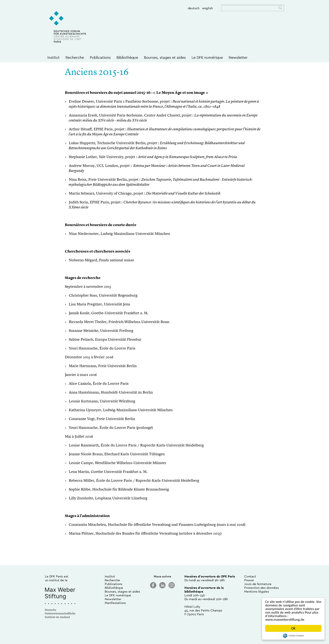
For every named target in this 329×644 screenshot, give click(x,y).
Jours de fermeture (258, 584)
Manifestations (115, 603)
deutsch (194, 8)
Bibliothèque (127, 57)
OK (293, 628)
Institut (54, 57)
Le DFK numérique (207, 57)
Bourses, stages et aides (165, 57)
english (208, 8)
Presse (249, 580)
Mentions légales (257, 591)
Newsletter (238, 57)
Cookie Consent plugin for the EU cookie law (293, 636)
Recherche (75, 57)
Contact (250, 576)
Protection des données (262, 588)
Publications (100, 57)
